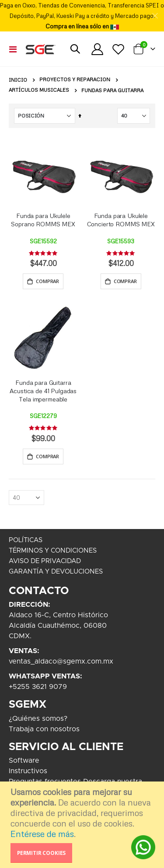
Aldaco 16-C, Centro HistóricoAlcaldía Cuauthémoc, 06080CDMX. (58, 626)
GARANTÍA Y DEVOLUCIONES (56, 572)
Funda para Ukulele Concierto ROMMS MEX (121, 220)
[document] (83, 825)
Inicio (18, 80)
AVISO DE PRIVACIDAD (45, 561)
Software (24, 761)
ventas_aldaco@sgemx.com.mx (61, 661)
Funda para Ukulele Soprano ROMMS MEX (43, 220)
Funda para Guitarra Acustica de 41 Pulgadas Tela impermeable (43, 391)
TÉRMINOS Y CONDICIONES (53, 551)
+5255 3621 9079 (38, 687)
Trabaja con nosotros (44, 729)
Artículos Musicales (39, 90)
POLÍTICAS (26, 540)
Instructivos (28, 771)
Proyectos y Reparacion (75, 80)
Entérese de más (42, 834)
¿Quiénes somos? (38, 719)
